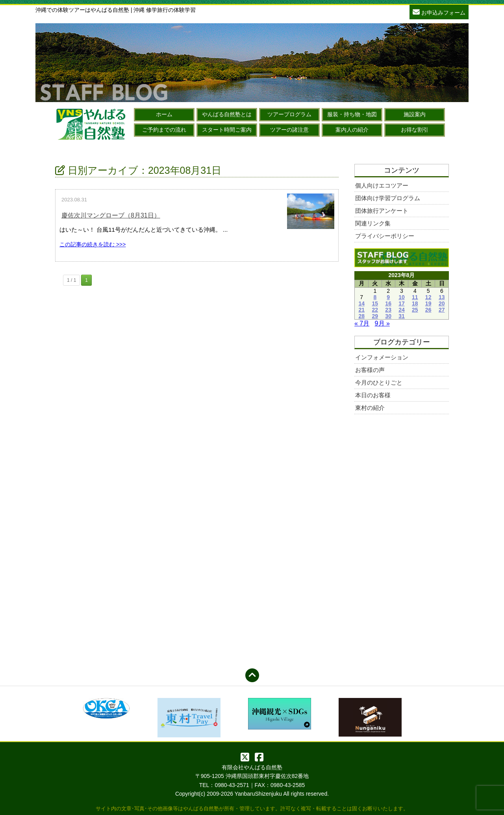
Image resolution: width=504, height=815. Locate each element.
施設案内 (415, 114)
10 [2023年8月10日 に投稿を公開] (402, 297)
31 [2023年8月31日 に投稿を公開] (402, 316)
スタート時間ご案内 (227, 130)
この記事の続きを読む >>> (93, 244)
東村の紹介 (370, 408)
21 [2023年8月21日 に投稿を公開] (361, 310)
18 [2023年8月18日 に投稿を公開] (415, 303)
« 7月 (362, 323)
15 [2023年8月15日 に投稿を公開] (375, 303)
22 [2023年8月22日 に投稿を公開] (375, 310)
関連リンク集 (373, 223)
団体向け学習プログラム (388, 198)
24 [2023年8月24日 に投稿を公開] (402, 310)
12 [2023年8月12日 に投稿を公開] (428, 297)
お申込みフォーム (439, 12)
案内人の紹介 (352, 130)
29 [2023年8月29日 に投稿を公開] (375, 316)
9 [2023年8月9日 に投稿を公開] (388, 297)
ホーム (164, 114)
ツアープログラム (289, 114)
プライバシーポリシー (385, 236)
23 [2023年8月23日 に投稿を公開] (388, 310)
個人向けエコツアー (382, 185)
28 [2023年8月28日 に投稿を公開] (361, 316)
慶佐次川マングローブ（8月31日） (111, 215)
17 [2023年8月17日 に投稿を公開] (402, 303)
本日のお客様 (373, 395)
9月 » (382, 323)
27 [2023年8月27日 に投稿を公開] (442, 310)
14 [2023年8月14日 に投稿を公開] (361, 303)
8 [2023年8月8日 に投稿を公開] (375, 297)
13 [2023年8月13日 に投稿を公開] (442, 297)
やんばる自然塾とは (227, 114)
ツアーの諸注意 (289, 130)
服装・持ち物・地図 (352, 114)
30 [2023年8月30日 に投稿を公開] (388, 316)
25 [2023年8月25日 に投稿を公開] (415, 310)
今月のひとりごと (379, 382)
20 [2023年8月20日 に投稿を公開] (442, 303)
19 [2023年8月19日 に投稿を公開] (428, 303)
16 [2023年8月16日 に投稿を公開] (388, 303)
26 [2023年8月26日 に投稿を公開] (428, 310)
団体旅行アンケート (382, 211)
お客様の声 (370, 370)
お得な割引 (415, 130)
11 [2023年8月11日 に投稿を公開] (415, 297)
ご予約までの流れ (164, 130)
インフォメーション (382, 357)
